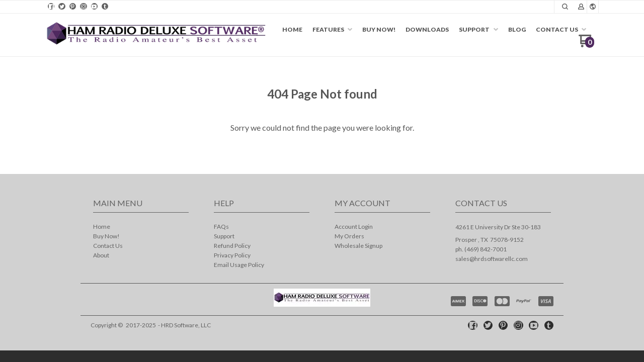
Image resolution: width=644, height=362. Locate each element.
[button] (581, 7)
